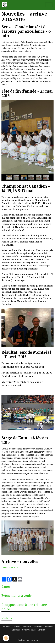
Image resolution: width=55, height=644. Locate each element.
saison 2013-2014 (10, 568)
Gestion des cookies (28, 640)
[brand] (5, 5)
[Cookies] (6, 638)
